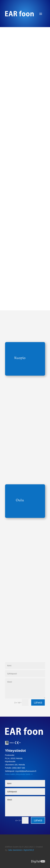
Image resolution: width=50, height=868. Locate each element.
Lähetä (38, 702)
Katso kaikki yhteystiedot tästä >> (19, 774)
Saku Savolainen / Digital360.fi (21, 850)
